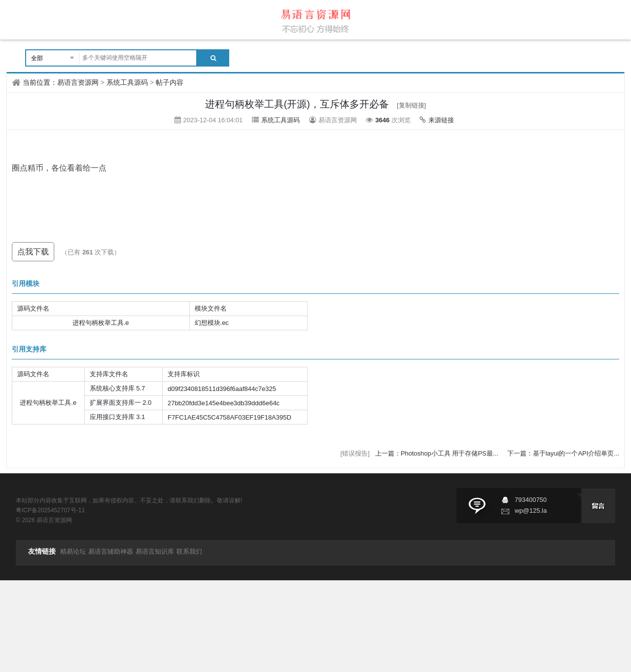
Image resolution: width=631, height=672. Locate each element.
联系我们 (189, 551)
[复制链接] (411, 105)
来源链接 (441, 120)
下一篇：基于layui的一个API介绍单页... (563, 453)
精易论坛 (73, 551)
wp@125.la (531, 511)
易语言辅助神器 (111, 551)
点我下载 (33, 252)
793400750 (531, 500)
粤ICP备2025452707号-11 (50, 510)
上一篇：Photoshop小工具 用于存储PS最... (438, 453)
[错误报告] (355, 453)
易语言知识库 (155, 551)
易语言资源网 (78, 82)
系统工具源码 (127, 82)
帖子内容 (170, 82)
